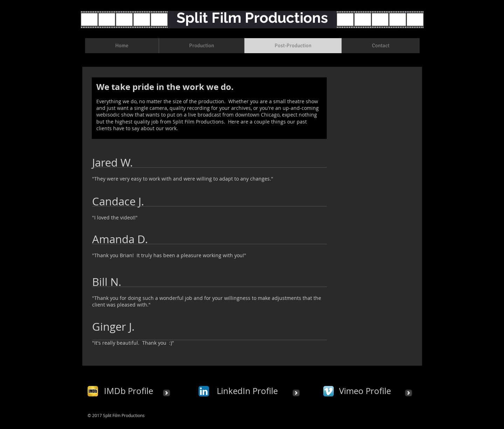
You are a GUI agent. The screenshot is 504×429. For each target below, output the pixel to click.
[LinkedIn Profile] (247, 391)
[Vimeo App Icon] (329, 391)
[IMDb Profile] (129, 391)
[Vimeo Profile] (365, 391)
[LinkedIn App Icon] (204, 391)
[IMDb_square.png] (93, 391)
